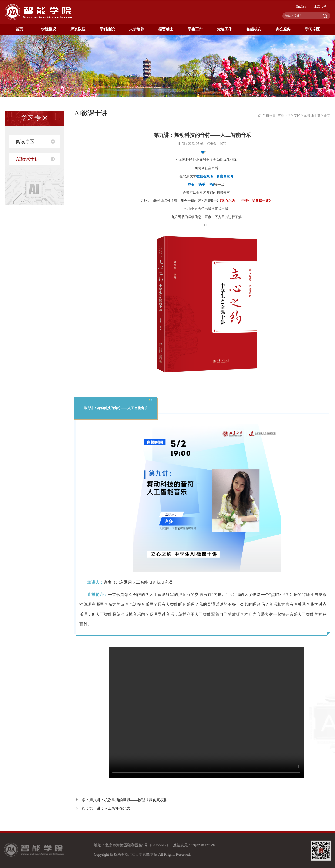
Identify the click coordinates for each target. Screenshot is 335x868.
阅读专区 (25, 141)
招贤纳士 (166, 29)
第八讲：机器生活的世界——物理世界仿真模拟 (128, 800)
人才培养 (137, 29)
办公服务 (283, 29)
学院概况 (49, 29)
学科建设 (107, 29)
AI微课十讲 (28, 159)
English (301, 7)
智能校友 (254, 29)
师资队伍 (78, 29)
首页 (19, 29)
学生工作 (195, 29)
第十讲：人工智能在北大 (110, 808)
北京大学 (320, 7)
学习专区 (312, 29)
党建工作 (224, 29)
